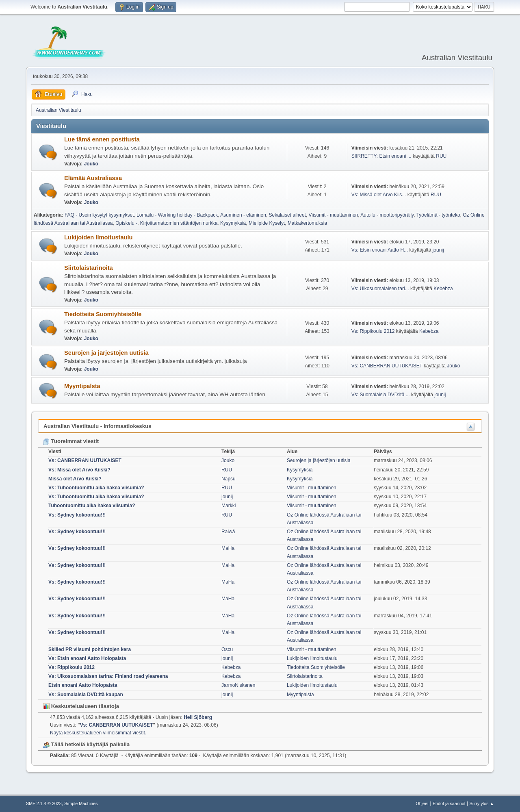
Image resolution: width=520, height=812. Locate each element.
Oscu (227, 649)
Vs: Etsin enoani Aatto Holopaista (87, 658)
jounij (438, 250)
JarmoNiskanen (238, 685)
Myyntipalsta (82, 386)
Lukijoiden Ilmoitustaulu (99, 237)
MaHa (228, 548)
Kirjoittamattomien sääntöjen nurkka (179, 223)
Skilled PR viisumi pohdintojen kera (90, 649)
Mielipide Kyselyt (267, 223)
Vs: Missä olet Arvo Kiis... (379, 195)
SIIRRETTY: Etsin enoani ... (381, 156)
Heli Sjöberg (198, 717)
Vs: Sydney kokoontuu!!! (77, 515)
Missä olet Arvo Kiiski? (75, 479)
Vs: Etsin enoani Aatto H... (380, 250)
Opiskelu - (126, 223)
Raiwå (228, 532)
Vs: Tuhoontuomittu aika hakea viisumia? (96, 488)
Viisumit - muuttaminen (334, 215)
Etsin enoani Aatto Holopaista (83, 685)
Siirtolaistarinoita (89, 268)
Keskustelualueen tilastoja (81, 706)
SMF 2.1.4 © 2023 (44, 803)
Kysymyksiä (233, 223)
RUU (441, 156)
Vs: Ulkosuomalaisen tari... (380, 289)
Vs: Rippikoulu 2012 (373, 331)
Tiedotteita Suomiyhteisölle (103, 314)
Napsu (229, 479)
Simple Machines (81, 803)
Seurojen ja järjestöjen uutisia (106, 353)
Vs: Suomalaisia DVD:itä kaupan (86, 695)
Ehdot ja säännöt (449, 803)
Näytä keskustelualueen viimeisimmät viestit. (98, 733)
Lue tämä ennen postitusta (102, 139)
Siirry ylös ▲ (482, 803)
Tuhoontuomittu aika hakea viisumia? (92, 506)
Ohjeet (422, 803)
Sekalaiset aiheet (287, 215)
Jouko (91, 164)
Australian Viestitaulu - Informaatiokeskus (97, 426)
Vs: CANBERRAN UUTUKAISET (387, 366)
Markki (229, 506)
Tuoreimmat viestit (71, 441)
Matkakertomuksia (307, 223)
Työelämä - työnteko (438, 215)
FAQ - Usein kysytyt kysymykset (99, 215)
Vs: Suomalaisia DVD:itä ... (381, 395)
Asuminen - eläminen (243, 215)
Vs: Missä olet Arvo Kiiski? (79, 470)
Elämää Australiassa (93, 178)
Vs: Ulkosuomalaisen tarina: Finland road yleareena (108, 676)
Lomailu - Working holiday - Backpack (177, 215)
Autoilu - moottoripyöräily (387, 215)
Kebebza (443, 289)
